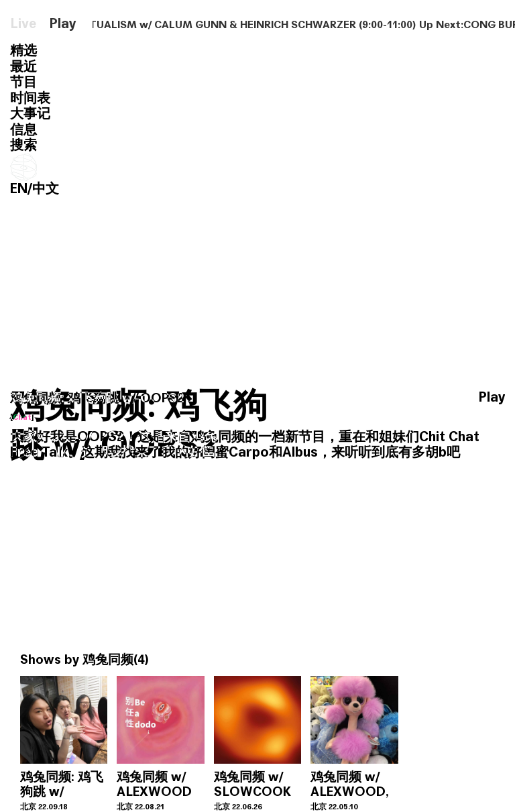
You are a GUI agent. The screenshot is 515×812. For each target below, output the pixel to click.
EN (19, 189)
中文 (46, 189)
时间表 (30, 98)
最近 (23, 67)
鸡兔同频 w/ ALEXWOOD (154, 784)
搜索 (23, 145)
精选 (23, 51)
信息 (23, 130)
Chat (22, 417)
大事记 (30, 114)
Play (63, 24)
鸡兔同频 (108, 659)
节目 (23, 82)
